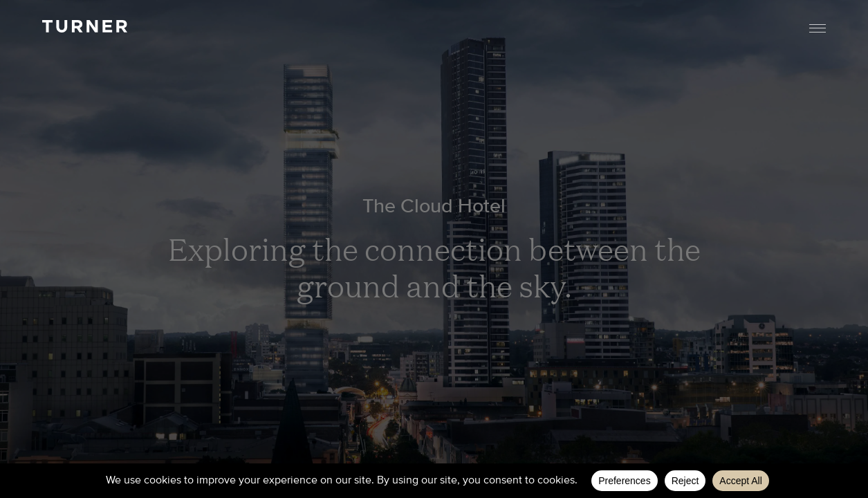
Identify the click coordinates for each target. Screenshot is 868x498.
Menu (818, 28)
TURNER (84, 26)
